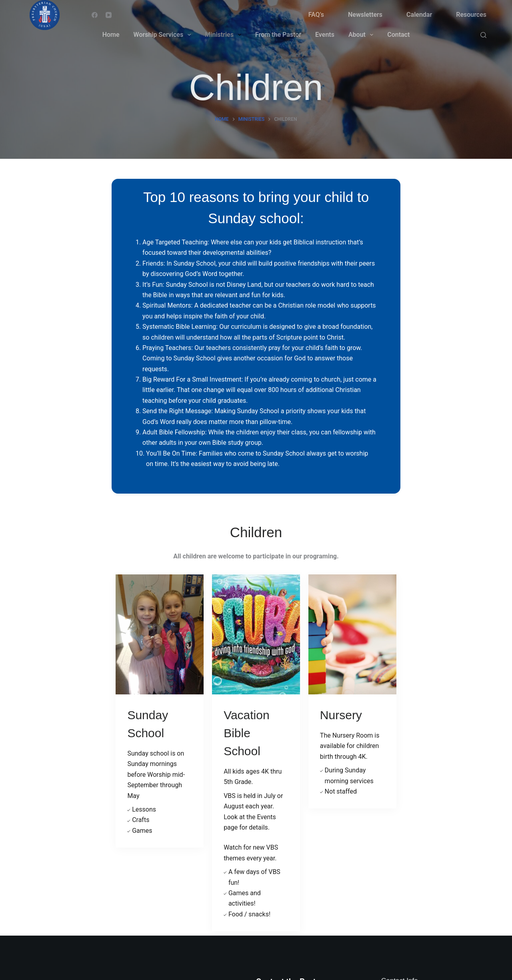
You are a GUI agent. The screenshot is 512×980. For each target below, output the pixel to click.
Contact (398, 35)
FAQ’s (316, 15)
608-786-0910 (427, 841)
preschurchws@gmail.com (445, 869)
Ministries (225, 35)
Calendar (419, 15)
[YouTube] (109, 15)
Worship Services (164, 35)
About (362, 35)
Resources (471, 15)
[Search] (483, 35)
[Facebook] (95, 15)
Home (111, 35)
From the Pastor (278, 35)
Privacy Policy (276, 879)
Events (325, 35)
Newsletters (365, 15)
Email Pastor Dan (280, 803)
